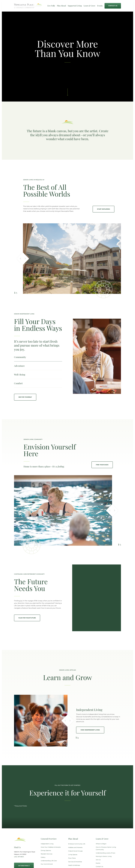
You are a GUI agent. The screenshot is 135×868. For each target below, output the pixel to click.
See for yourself (25, 397)
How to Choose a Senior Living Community (106, 848)
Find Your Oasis (102, 465)
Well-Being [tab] (20, 374)
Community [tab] (20, 357)
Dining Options (46, 851)
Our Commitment (47, 864)
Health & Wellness (74, 865)
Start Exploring (103, 209)
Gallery (43, 857)
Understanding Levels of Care (105, 853)
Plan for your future (27, 618)
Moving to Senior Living (104, 856)
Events (98, 863)
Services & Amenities (75, 862)
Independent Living (47, 844)
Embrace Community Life (77, 844)
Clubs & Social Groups (75, 851)
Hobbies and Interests (75, 847)
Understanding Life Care (49, 861)
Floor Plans (72, 858)
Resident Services (47, 854)
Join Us (98, 860)
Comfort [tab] (18, 383)
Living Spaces (73, 855)
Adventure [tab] (19, 366)
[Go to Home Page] (28, 7)
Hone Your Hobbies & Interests (51, 847)
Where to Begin (101, 844)
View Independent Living (90, 730)
